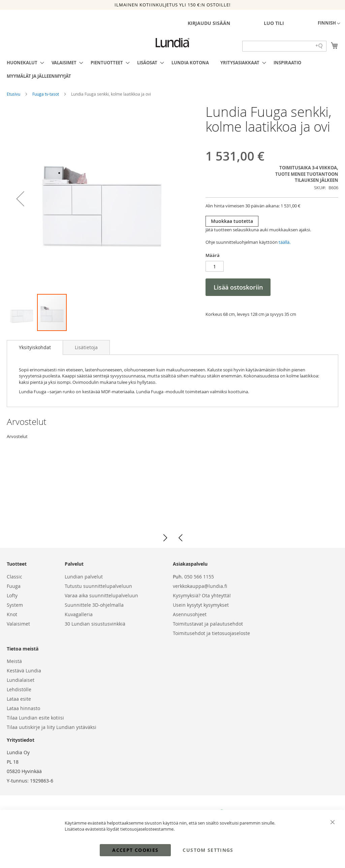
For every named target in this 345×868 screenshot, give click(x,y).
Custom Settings (208, 850)
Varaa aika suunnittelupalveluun (101, 595)
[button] (329, 24)
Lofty (12, 595)
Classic (14, 577)
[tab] (35, 347)
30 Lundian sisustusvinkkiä (95, 624)
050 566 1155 (199, 577)
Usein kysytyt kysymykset (201, 605)
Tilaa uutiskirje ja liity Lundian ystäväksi (52, 727)
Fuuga (14, 586)
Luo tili (274, 23)
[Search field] (284, 46)
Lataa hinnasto (23, 708)
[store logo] (172, 43)
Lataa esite (19, 699)
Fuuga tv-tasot (46, 94)
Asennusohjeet (190, 614)
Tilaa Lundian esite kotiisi (35, 718)
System (15, 605)
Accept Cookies (135, 850)
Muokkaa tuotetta (232, 221)
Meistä (14, 661)
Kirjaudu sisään (209, 23)
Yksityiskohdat (35, 347)
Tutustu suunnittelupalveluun (98, 586)
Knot (12, 614)
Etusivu (14, 94)
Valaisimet (18, 624)
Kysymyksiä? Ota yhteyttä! (202, 595)
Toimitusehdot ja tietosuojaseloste (211, 633)
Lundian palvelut (84, 577)
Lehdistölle (19, 689)
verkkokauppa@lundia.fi (200, 586)
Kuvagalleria (79, 614)
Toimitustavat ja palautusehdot (208, 624)
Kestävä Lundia (24, 671)
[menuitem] (23, 63)
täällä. (285, 242)
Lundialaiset (21, 680)
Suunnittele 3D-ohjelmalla (94, 605)
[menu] (172, 69)
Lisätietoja (86, 347)
